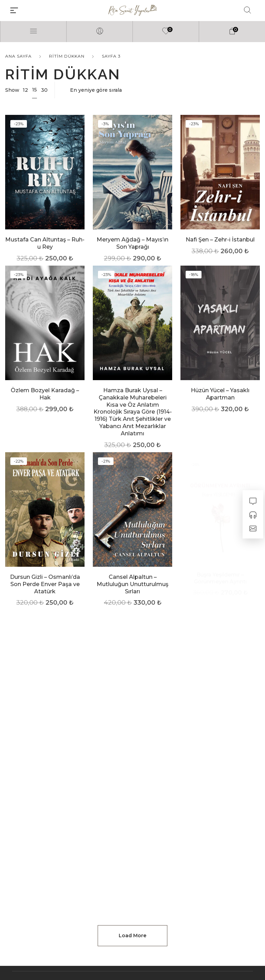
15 (35, 90)
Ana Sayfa (18, 56)
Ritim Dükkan (67, 56)
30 (44, 90)
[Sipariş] (161, 90)
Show (12, 90)
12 (25, 90)
